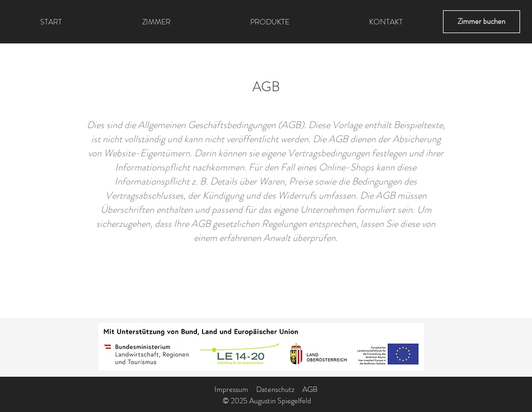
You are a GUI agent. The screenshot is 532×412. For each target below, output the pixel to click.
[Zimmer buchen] (482, 22)
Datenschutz (275, 389)
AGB (310, 389)
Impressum (231, 389)
